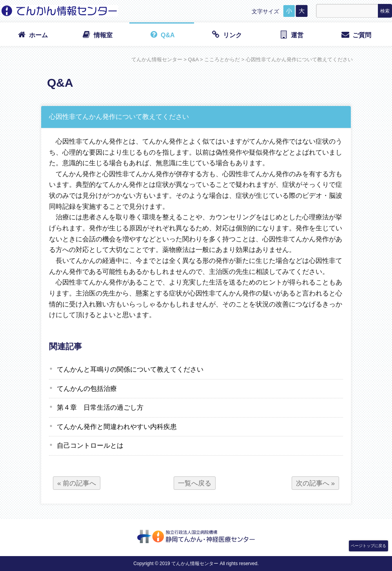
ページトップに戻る (368, 546)
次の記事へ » (315, 483)
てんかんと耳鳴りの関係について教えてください (130, 369)
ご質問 (356, 35)
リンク (226, 35)
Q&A (162, 35)
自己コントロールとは (90, 445)
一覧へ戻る (195, 483)
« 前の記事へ (77, 483)
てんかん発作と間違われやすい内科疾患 (117, 427)
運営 (291, 35)
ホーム (32, 35)
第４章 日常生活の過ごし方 (100, 407)
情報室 (97, 35)
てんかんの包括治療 (87, 389)
